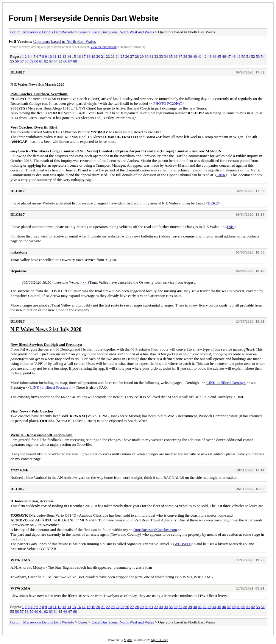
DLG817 (18, 72)
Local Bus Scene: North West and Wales (123, 32)
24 (117, 56)
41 (200, 56)
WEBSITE (183, 544)
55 (12, 61)
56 (17, 61)
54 (263, 56)
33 (161, 56)
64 (56, 61)
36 (176, 56)
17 (84, 56)
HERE (213, 203)
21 (103, 56)
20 (98, 56)
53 (258, 56)
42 (205, 56)
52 (253, 56)
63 (51, 61)
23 (113, 56)
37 (180, 56)
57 (22, 61)
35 (171, 56)
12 (59, 56)
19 (93, 56)
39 (190, 56)
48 (234, 56)
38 (185, 56)
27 (132, 56)
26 (127, 56)
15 (74, 56)
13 (64, 56)
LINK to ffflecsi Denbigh (226, 383)
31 (151, 56)
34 (166, 56)
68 (75, 61)
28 (137, 56)
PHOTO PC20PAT (168, 103)
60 (36, 61)
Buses (83, 32)
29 (142, 56)
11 (55, 56)
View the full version (103, 47)
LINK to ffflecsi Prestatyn (50, 387)
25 (122, 56)
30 (147, 56)
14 (69, 56)
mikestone (19, 252)
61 (41, 61)
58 (27, 61)
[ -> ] (85, 282)
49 (238, 56)
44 (214, 56)
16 (79, 56)
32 (156, 56)
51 (248, 56)
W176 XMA (20, 560)
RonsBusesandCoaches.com (155, 530)
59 (31, 61)
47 (229, 56)
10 (50, 56)
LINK (221, 175)
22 (108, 56)
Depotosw (18, 271)
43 (209, 56)
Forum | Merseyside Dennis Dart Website (84, 18)
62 (46, 61)
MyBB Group (159, 640)
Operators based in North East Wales (65, 41)
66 (65, 61)
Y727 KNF (19, 470)
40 (195, 56)
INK (230, 227)
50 (243, 56)
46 (224, 56)
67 (70, 61)
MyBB (128, 640)
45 (219, 56)
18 (89, 56)
